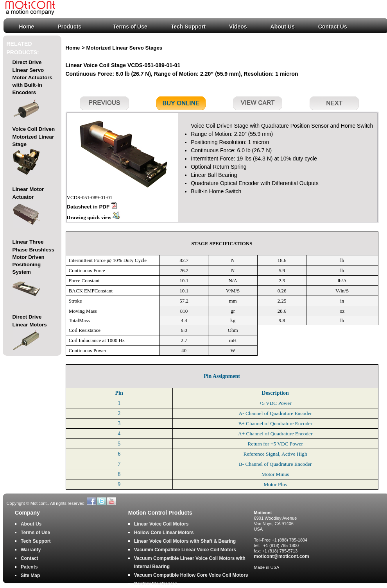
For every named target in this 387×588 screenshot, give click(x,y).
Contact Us (333, 27)
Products (69, 27)
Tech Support (188, 27)
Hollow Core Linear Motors (164, 533)
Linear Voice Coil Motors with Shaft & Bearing (185, 541)
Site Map (30, 576)
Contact (30, 558)
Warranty (31, 550)
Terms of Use (130, 27)
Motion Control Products (160, 513)
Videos (238, 27)
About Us (283, 27)
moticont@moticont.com (282, 556)
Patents (29, 567)
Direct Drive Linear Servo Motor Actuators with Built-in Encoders (32, 91)
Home (27, 27)
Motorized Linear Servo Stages (125, 48)
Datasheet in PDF (92, 207)
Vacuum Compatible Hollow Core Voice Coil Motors (191, 575)
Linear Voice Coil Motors (161, 524)
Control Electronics (156, 584)
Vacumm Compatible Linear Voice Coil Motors (185, 550)
